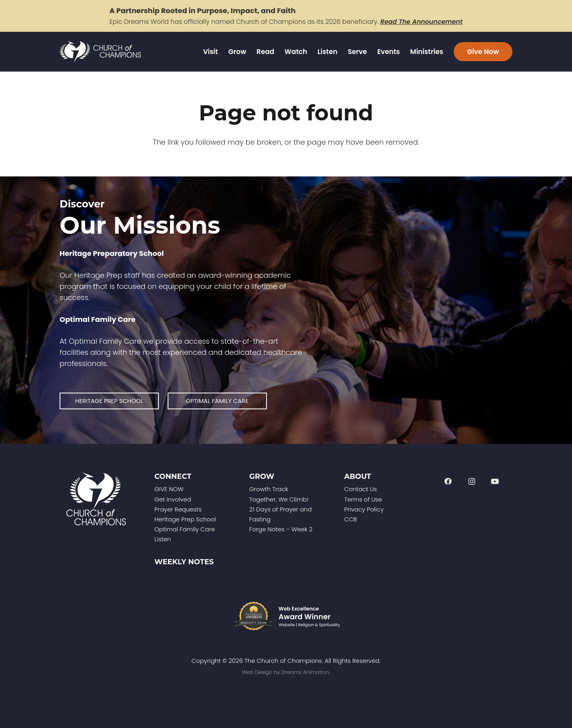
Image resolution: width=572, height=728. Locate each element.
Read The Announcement (421, 22)
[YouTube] (495, 481)
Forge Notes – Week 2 (281, 529)
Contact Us (360, 489)
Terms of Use (363, 499)
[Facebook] (448, 481)
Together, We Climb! (279, 499)
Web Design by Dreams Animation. (286, 672)
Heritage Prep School (185, 519)
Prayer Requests (178, 509)
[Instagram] (472, 481)
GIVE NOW (169, 489)
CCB (350, 519)
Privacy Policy (364, 509)
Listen (163, 539)
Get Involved (173, 499)
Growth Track (269, 489)
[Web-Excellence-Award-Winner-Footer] (286, 616)
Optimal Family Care (185, 529)
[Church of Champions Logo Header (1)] (100, 52)
